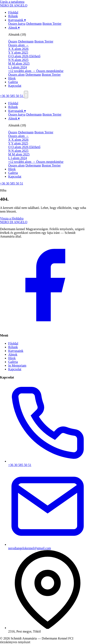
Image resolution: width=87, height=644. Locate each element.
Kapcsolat (15, 86)
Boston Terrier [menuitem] (52, 24)
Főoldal (13, 12)
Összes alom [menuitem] (16, 75)
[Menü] (26, 95)
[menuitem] (48, 49)
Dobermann (26, 41)
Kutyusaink (17, 20)
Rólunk (13, 16)
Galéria (13, 82)
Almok (14, 28)
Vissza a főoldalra (12, 218)
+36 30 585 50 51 (12, 96)
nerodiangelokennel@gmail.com (48, 546)
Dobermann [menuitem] (34, 24)
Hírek (12, 78)
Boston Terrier (44, 41)
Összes (13, 41)
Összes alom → (18, 45)
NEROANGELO (14, 222)
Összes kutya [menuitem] (17, 24)
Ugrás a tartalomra (12, 2)
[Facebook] (43, 327)
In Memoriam (17, 365)
